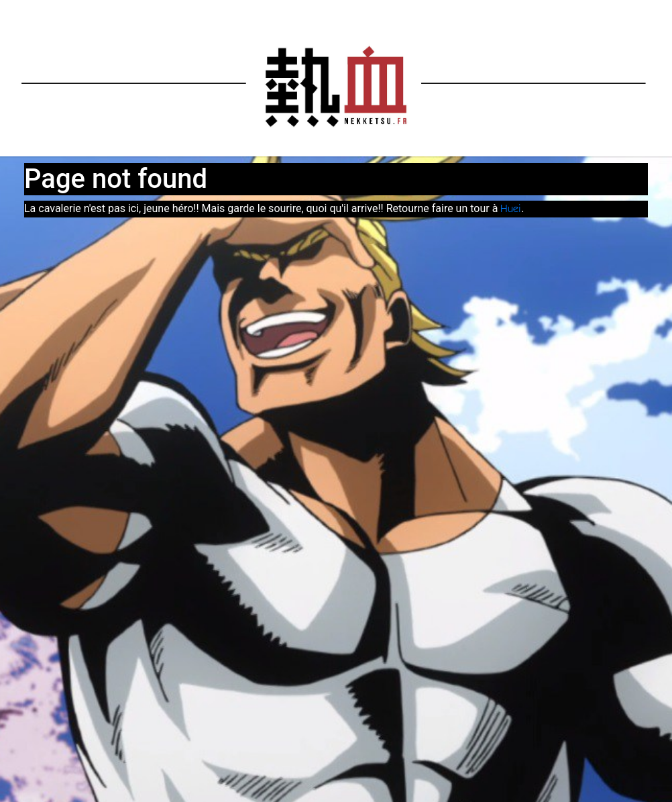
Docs (520, 12)
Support (610, 12)
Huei (511, 209)
